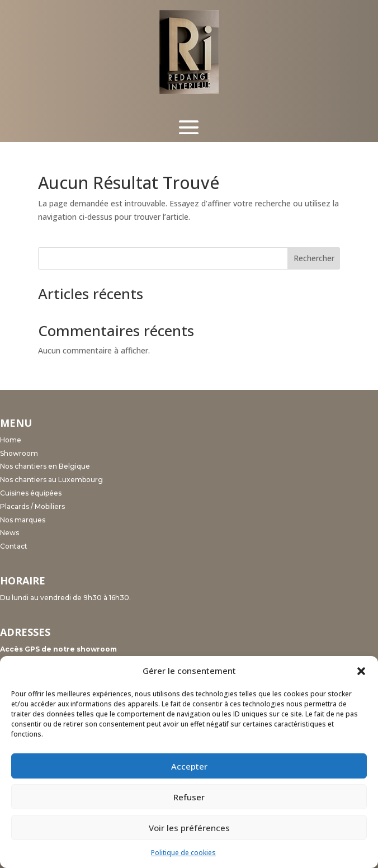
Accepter (189, 766)
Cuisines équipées (31, 493)
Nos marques (23, 520)
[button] (361, 671)
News (10, 533)
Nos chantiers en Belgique (45, 466)
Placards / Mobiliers (32, 506)
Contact (14, 546)
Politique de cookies (183, 853)
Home (11, 440)
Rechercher (314, 258)
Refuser (189, 797)
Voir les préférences (189, 828)
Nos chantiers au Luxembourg (51, 480)
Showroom (19, 453)
